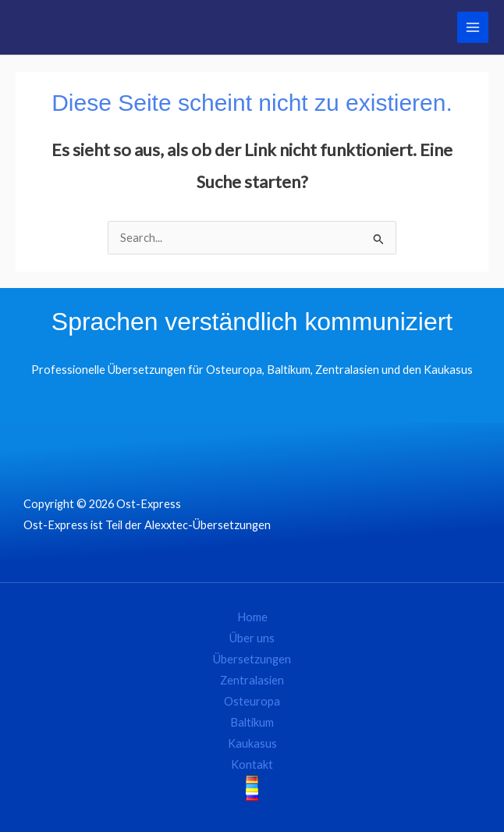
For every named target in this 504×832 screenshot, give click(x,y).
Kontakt (252, 764)
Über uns (252, 638)
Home (252, 617)
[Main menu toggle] (473, 27)
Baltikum (252, 722)
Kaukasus (252, 743)
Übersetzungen (252, 659)
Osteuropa (252, 701)
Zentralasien (252, 680)
